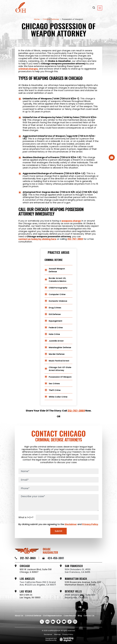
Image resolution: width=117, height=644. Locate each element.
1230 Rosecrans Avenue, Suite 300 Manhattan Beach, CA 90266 (83, 583)
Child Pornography (58, 288)
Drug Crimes (55, 308)
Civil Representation (52, 616)
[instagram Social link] (75, 622)
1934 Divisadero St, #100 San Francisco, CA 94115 (78, 571)
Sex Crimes (54, 384)
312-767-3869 (75, 239)
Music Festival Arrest (59, 361)
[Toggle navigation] (100, 8)
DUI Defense (55, 314)
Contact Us (89, 616)
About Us (19, 616)
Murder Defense (57, 354)
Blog (80, 616)
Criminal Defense (54, 260)
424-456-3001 (53, 558)
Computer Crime (57, 294)
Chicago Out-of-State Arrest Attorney (60, 369)
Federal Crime (56, 328)
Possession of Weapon (60, 377)
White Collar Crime (58, 397)
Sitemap (57, 634)
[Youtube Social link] (64, 622)
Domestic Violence (58, 301)
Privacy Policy (90, 524)
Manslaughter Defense (60, 347)
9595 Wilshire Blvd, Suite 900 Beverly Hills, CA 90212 (80, 596)
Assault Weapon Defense (57, 270)
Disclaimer (71, 524)
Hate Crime (54, 334)
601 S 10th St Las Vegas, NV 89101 (30, 596)
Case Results (70, 616)
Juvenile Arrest (56, 341)
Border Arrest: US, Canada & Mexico (58, 280)
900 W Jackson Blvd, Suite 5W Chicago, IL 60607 (36, 571)
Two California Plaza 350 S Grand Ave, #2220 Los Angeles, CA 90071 (38, 583)
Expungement (55, 321)
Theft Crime (55, 390)
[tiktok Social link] (70, 622)
